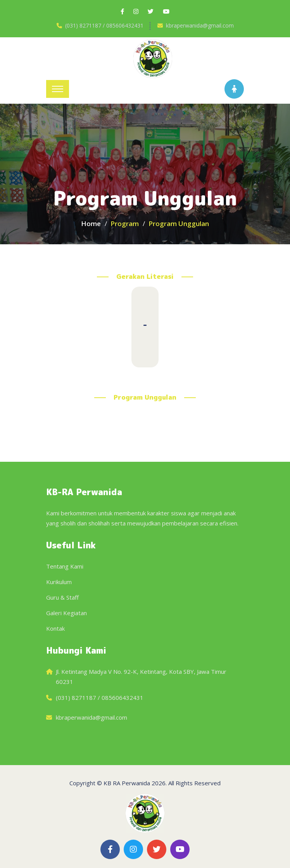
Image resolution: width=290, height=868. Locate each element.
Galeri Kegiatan (66, 613)
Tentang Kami (65, 566)
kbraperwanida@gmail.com (200, 25)
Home (91, 224)
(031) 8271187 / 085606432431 (104, 25)
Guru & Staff (62, 597)
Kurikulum (59, 582)
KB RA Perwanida (127, 783)
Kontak (55, 628)
